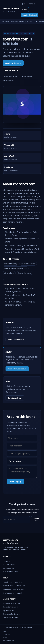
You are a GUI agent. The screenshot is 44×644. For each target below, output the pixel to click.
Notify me (36, 520)
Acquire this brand (30, 15)
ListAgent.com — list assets (13, 589)
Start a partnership (16, 340)
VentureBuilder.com (10, 572)
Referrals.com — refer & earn (14, 586)
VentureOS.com (9, 565)
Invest (25, 9)
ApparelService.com (10, 617)
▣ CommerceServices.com (22, 21)
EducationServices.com (11, 603)
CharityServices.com (10, 607)
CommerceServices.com (12, 614)
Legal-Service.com (10, 610)
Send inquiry (16, 482)
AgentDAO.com (8, 568)
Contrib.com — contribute (13, 582)
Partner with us (12, 70)
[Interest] (22, 461)
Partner (32, 4)
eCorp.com (7, 561)
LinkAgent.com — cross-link (13, 593)
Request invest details (17, 369)
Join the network (15, 398)
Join (24, 4)
